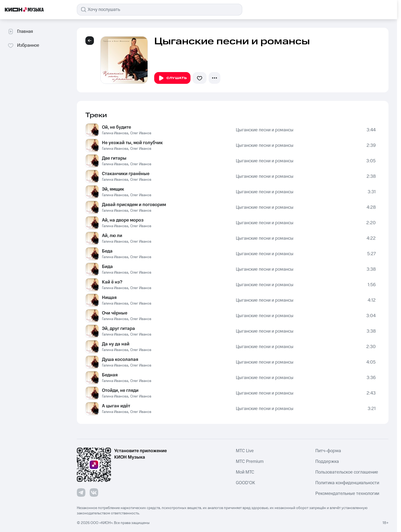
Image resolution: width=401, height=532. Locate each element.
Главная (20, 31)
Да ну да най (116, 344)
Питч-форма (328, 451)
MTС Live (245, 451)
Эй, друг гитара (118, 329)
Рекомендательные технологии (347, 494)
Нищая (109, 298)
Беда (107, 251)
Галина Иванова (115, 133)
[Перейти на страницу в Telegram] (81, 492)
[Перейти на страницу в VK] (94, 492)
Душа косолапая (120, 360)
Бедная (110, 375)
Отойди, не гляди (120, 391)
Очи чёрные (115, 313)
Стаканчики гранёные (126, 174)
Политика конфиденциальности (347, 483)
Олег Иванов (141, 133)
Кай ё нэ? (112, 282)
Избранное (23, 45)
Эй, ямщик (113, 189)
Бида (107, 267)
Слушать (172, 78)
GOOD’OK (245, 483)
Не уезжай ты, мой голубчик (132, 143)
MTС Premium (250, 462)
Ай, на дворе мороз (123, 220)
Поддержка (327, 462)
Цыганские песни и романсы (265, 130)
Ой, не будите (116, 127)
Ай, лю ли (112, 236)
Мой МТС (245, 472)
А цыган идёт (116, 406)
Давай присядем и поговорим (134, 205)
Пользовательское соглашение (347, 472)
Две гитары (114, 158)
